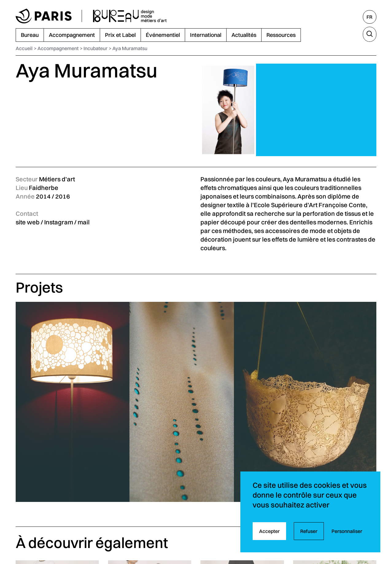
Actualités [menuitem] (244, 35)
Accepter (269, 531)
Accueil (24, 48)
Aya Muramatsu (130, 48)
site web (28, 222)
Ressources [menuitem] (281, 35)
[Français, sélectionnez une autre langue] (370, 17)
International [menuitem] (206, 35)
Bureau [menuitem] (30, 35)
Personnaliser (347, 531)
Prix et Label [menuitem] (120, 35)
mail (84, 222)
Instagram (59, 222)
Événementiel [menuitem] (163, 35)
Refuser (309, 531)
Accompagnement (58, 48)
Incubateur (95, 48)
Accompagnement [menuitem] (72, 35)
